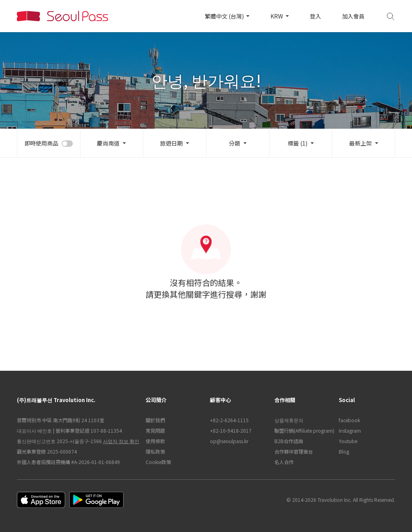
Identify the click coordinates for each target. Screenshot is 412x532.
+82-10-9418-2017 (231, 430)
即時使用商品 (41, 143)
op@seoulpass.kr (229, 441)
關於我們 (155, 420)
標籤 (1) (298, 143)
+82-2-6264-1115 (229, 420)
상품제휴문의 (289, 420)
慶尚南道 (108, 143)
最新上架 (360, 143)
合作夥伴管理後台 (294, 451)
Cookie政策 (158, 462)
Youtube (348, 441)
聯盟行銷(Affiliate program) (303, 430)
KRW (277, 16)
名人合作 (284, 462)
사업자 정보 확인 (121, 441)
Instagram (350, 430)
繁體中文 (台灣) (225, 16)
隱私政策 (155, 451)
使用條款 (155, 441)
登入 (315, 16)
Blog (344, 451)
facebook (349, 420)
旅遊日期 (171, 143)
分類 (235, 143)
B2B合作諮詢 (289, 441)
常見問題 (155, 430)
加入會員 (353, 16)
